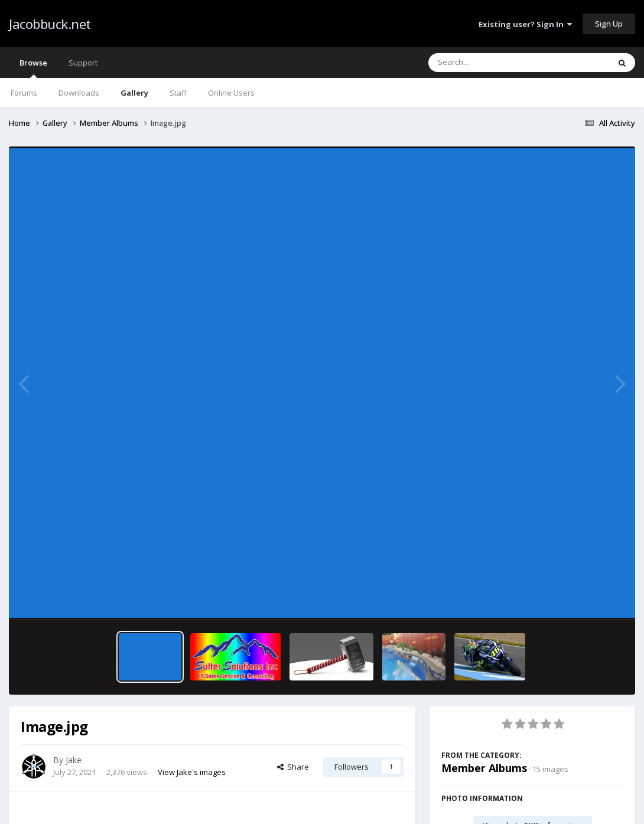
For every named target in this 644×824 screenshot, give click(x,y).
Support (83, 63)
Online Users (231, 93)
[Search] (488, 63)
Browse (33, 68)
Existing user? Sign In (525, 24)
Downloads (79, 93)
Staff (178, 93)
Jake (74, 760)
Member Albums (484, 768)
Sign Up (609, 24)
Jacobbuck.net (50, 24)
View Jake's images (192, 772)
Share (293, 767)
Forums (24, 93)
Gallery (134, 93)
